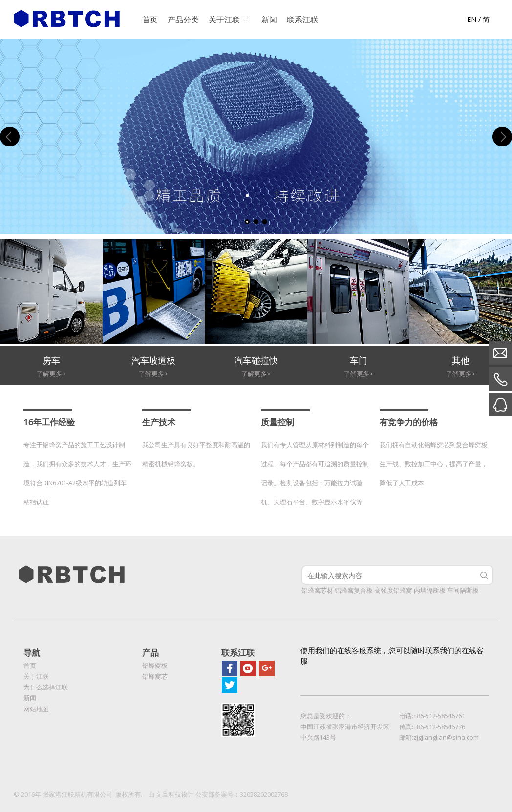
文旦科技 (169, 794)
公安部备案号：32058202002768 (242, 794)
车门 (359, 360)
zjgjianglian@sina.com (446, 737)
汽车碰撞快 (256, 360)
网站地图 (36, 709)
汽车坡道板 (153, 360)
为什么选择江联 (46, 687)
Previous (10, 137)
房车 (51, 360)
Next (502, 137)
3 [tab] (265, 222)
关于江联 (36, 676)
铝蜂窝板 (155, 666)
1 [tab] (247, 222)
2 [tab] (256, 222)
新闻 (30, 698)
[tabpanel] (256, 136)
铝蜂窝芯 (155, 676)
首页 (30, 666)
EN (472, 19)
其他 (461, 360)
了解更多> (51, 374)
